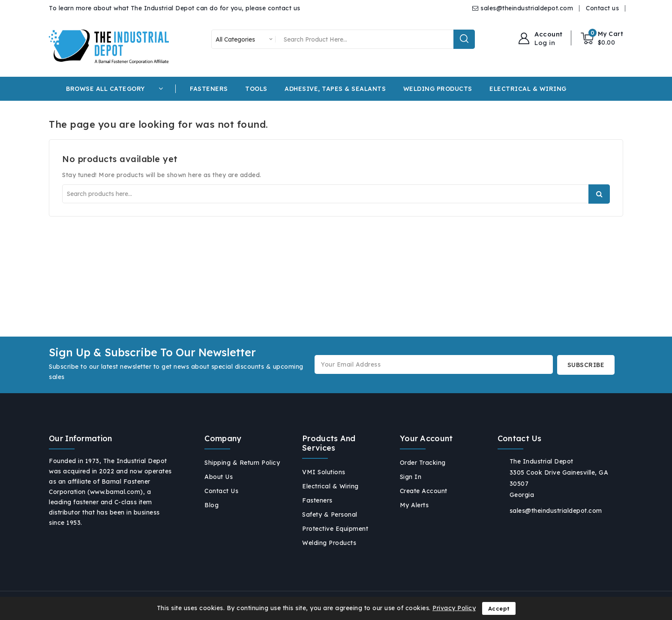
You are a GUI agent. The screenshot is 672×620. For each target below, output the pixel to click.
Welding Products (329, 543)
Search (599, 194)
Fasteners (317, 500)
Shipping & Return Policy (242, 463)
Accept (499, 608)
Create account (424, 491)
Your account (426, 438)
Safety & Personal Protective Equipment (335, 522)
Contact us (602, 8)
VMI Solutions (324, 472)
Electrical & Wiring (330, 486)
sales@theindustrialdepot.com (527, 8)
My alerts (414, 505)
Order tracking (423, 463)
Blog (211, 505)
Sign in (411, 477)
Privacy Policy (454, 608)
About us (219, 477)
